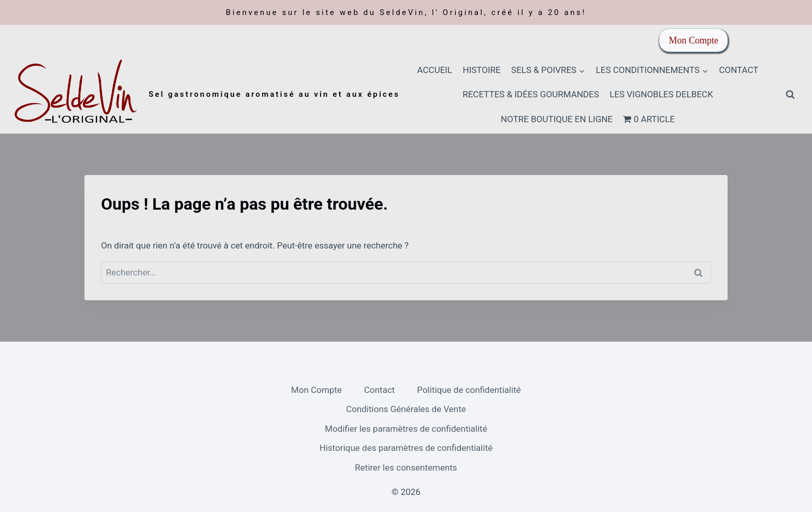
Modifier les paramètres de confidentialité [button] (406, 429)
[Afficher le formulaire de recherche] (790, 95)
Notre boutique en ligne (557, 119)
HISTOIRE (482, 70)
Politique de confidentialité (469, 390)
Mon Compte (693, 40)
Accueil (435, 70)
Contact (738, 70)
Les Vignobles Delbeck (661, 94)
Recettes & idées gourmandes (531, 94)
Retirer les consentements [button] (406, 467)
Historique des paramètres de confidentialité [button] (406, 448)
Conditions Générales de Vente (406, 409)
